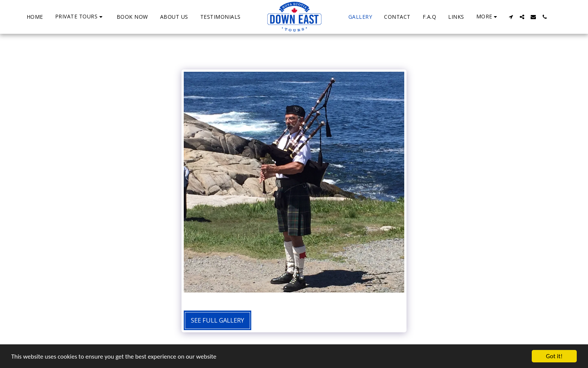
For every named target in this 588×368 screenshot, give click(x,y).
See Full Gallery (217, 320)
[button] (80, 17)
